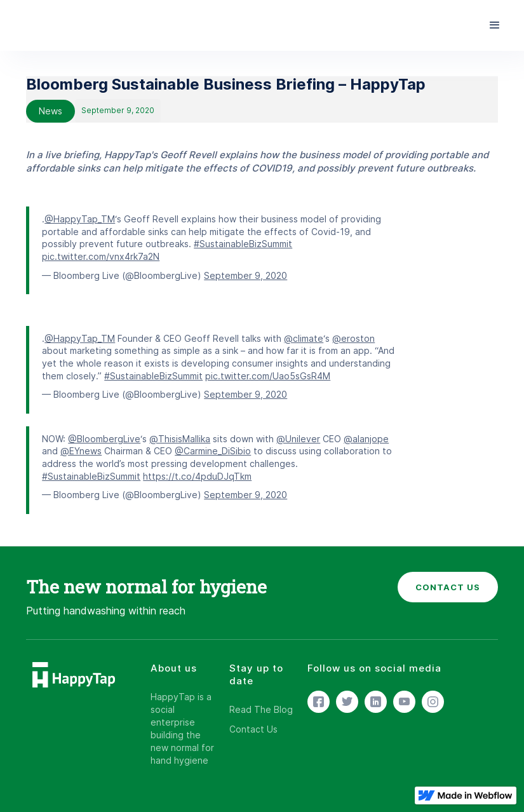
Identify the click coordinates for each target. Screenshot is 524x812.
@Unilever (298, 439)
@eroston (353, 338)
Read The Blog (261, 709)
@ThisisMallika (180, 439)
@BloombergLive (104, 439)
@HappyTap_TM (80, 219)
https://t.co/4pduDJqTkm (197, 476)
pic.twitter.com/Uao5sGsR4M (268, 376)
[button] (495, 25)
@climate (304, 338)
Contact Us (253, 729)
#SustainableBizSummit (243, 244)
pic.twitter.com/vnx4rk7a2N (101, 256)
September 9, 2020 (245, 275)
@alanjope (366, 439)
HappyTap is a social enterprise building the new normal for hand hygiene (182, 728)
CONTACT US (448, 587)
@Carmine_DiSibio (213, 451)
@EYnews (81, 451)
